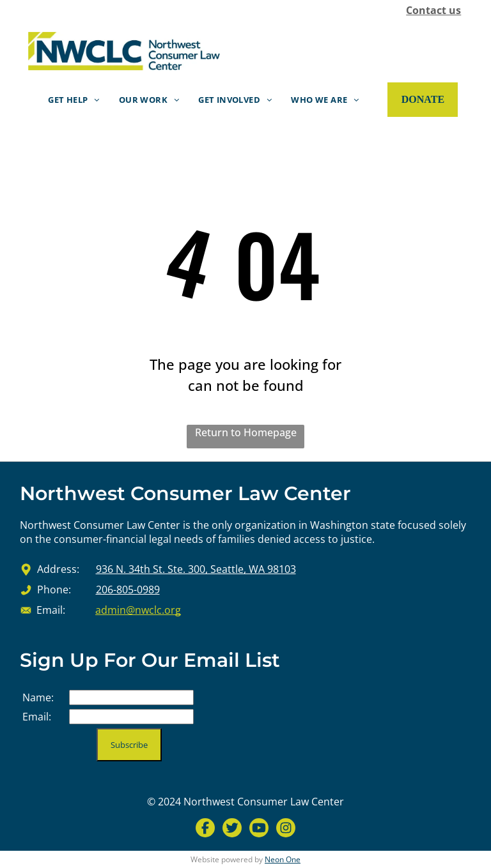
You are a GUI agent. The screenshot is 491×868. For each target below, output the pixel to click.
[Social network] (205, 829)
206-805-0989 (128, 590)
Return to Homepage (246, 432)
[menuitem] (74, 99)
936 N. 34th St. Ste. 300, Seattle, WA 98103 (196, 569)
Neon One (283, 859)
